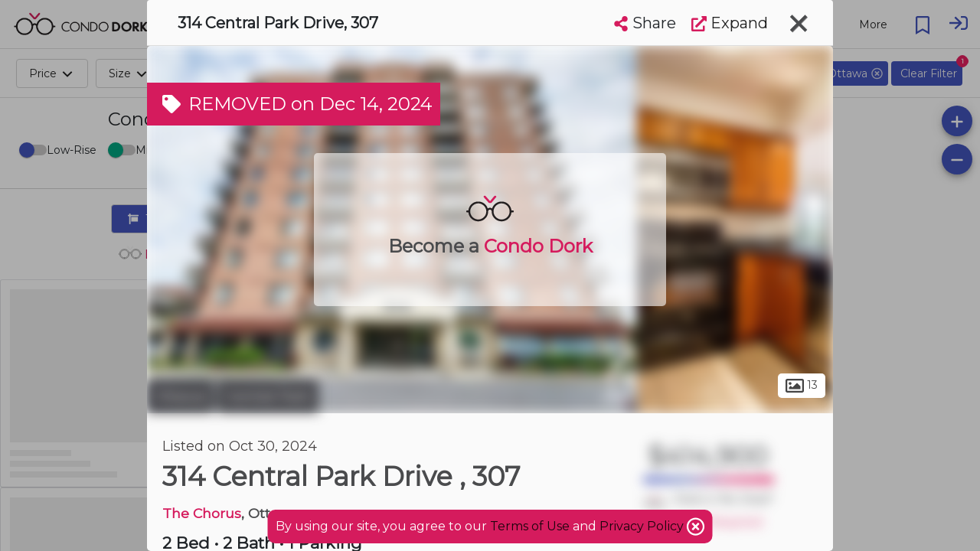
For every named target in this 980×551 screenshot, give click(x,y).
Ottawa (180, 396)
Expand (730, 23)
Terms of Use (530, 526)
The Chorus (202, 513)
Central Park (268, 396)
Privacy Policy (643, 526)
